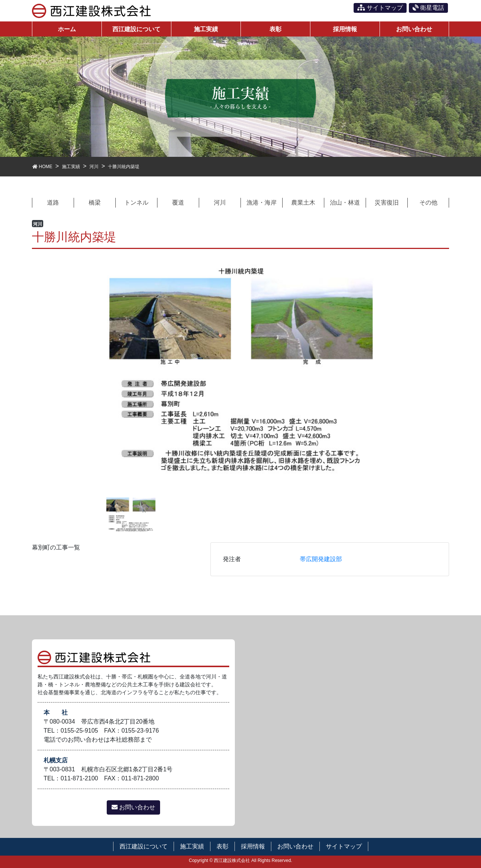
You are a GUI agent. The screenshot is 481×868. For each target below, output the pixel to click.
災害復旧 (387, 203)
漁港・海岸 (262, 203)
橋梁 (95, 203)
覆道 (178, 203)
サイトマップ (380, 8)
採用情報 (253, 846)
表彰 (222, 846)
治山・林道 (345, 203)
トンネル (136, 203)
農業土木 (303, 203)
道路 (53, 203)
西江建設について (144, 846)
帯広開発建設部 (321, 559)
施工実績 (192, 846)
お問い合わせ (133, 807)
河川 (220, 203)
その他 (428, 203)
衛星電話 (428, 8)
